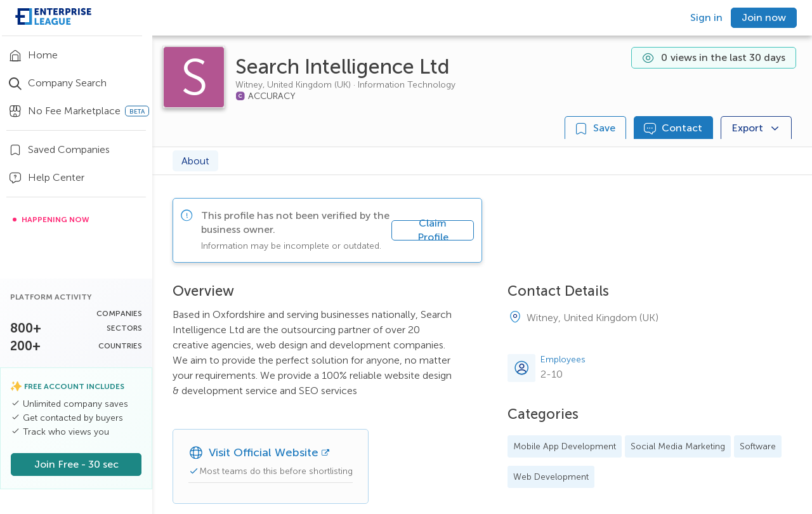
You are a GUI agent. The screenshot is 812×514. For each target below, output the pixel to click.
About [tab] (195, 161)
